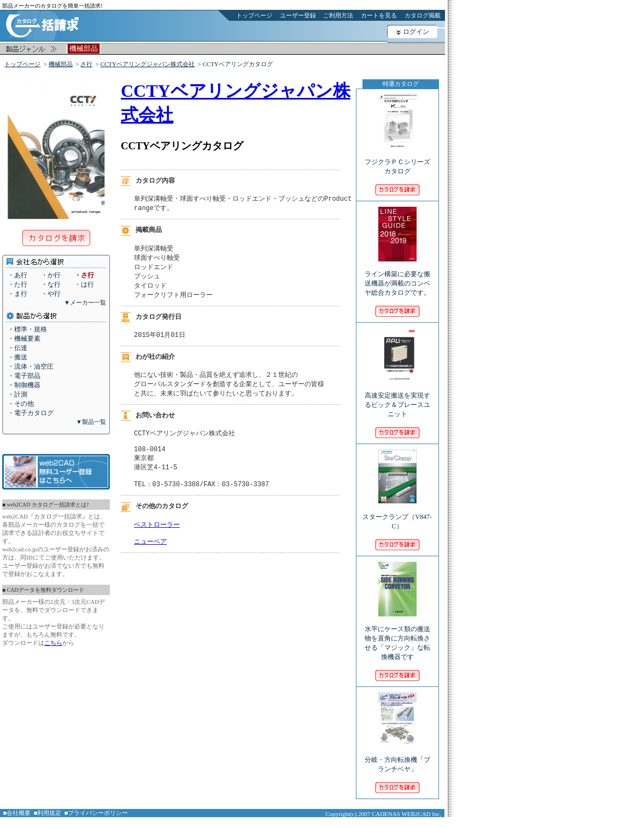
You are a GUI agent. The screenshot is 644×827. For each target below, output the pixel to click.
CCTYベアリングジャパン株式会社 (148, 64)
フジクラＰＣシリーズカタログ (397, 159)
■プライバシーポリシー (96, 813)
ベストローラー (157, 538)
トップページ (254, 15)
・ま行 (17, 294)
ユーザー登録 (298, 15)
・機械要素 (24, 339)
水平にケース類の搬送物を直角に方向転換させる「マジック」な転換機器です (397, 636)
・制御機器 (24, 385)
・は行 (84, 284)
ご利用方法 (338, 15)
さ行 (86, 64)
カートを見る (379, 15)
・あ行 (17, 275)
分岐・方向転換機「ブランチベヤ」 (397, 757)
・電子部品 (24, 376)
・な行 (51, 284)
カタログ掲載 (423, 15)
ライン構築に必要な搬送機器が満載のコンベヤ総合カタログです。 (397, 276)
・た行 (17, 284)
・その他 (21, 404)
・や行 (51, 294)
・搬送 (17, 357)
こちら (53, 643)
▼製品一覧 (91, 422)
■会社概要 (17, 813)
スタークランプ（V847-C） (397, 514)
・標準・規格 (27, 329)
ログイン (416, 32)
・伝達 (17, 348)
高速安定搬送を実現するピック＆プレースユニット (397, 397)
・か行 (51, 275)
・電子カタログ (31, 413)
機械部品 (61, 64)
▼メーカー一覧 (85, 302)
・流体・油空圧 (31, 366)
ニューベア (150, 558)
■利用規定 (48, 813)
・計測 (17, 394)
